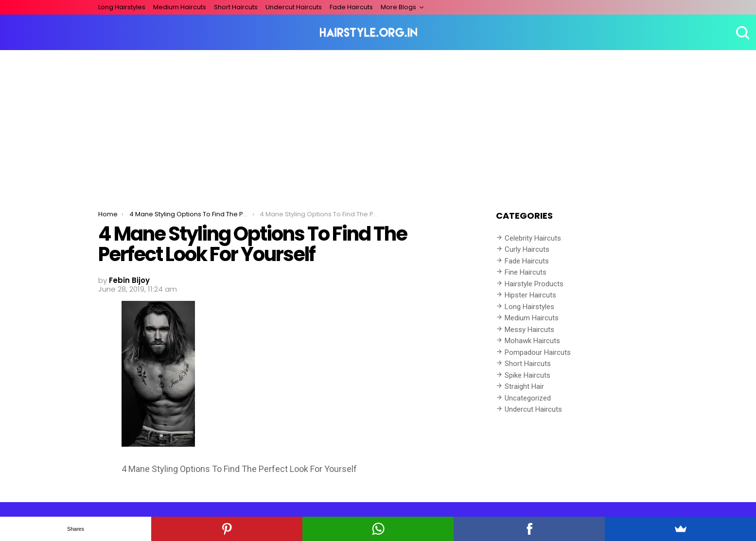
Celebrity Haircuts (533, 238)
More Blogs (398, 7)
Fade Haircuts (351, 7)
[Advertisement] (378, 123)
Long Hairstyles (122, 7)
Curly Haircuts (527, 249)
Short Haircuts (236, 7)
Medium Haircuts (180, 7)
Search (741, 33)
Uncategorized (528, 398)
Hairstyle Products (534, 284)
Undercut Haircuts (294, 7)
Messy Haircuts (529, 330)
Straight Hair (524, 386)
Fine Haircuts (526, 272)
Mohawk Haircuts (532, 341)
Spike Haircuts (527, 375)
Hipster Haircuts (530, 295)
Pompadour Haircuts (538, 352)
